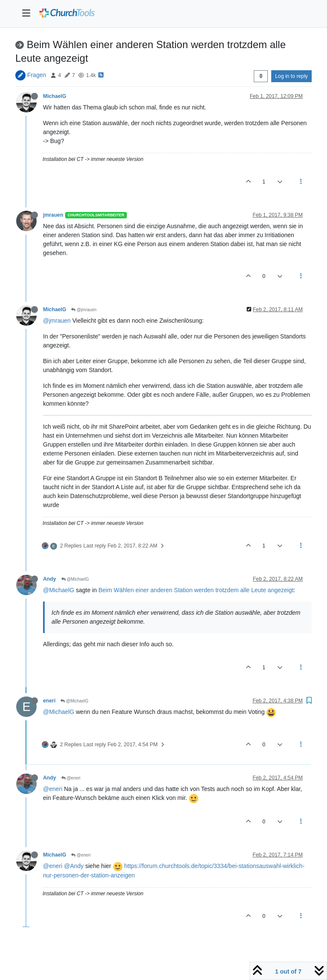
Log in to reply (291, 76)
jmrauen (53, 215)
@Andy (74, 866)
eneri (49, 701)
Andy (50, 579)
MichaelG (54, 96)
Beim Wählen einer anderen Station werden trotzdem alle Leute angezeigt (196, 590)
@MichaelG (75, 579)
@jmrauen (84, 310)
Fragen (37, 75)
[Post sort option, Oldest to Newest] (261, 76)
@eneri (71, 778)
